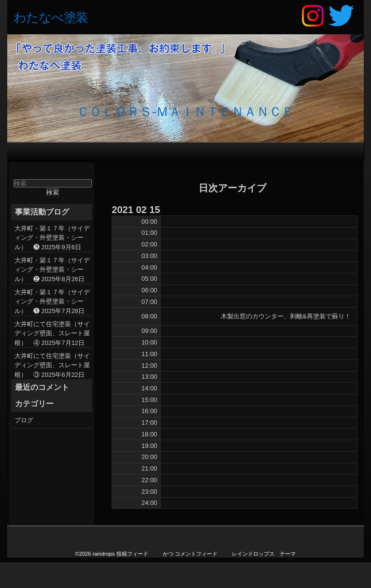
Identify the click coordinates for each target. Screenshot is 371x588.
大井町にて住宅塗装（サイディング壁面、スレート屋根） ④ (52, 333)
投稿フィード (132, 554)
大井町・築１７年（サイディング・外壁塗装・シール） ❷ (52, 270)
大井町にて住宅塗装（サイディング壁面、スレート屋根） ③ (52, 365)
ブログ (24, 420)
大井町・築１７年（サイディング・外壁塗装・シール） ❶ (52, 301)
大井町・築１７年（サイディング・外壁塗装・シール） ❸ (52, 238)
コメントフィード (196, 554)
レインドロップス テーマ (264, 554)
